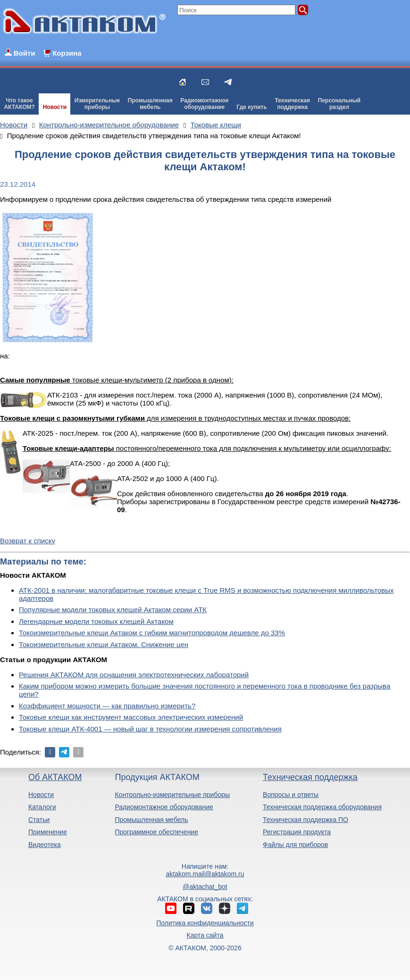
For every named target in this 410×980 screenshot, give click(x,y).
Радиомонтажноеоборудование (204, 104)
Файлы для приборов (295, 845)
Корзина (67, 53)
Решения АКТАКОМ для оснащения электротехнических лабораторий (134, 675)
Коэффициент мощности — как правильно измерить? (107, 706)
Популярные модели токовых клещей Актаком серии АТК (113, 610)
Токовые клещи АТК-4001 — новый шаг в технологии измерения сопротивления (150, 729)
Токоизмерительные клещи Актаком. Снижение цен (104, 644)
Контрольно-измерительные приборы (172, 795)
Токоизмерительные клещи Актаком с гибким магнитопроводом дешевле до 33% (152, 633)
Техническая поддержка (310, 777)
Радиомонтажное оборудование (164, 807)
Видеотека (45, 845)
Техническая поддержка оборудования (322, 807)
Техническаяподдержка (293, 104)
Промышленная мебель (151, 820)
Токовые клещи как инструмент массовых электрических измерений (131, 717)
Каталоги (42, 807)
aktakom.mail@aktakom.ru (205, 874)
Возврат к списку (28, 541)
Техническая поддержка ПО (305, 820)
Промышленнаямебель (150, 104)
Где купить (252, 107)
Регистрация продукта (297, 832)
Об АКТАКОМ (55, 777)
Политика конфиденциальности (205, 923)
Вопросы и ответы (291, 795)
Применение (48, 832)
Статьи (39, 820)
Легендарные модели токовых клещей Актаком (96, 621)
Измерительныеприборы (97, 104)
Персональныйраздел (339, 104)
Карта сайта (205, 935)
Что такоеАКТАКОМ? (19, 104)
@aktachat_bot (205, 887)
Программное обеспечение (156, 832)
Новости (55, 107)
